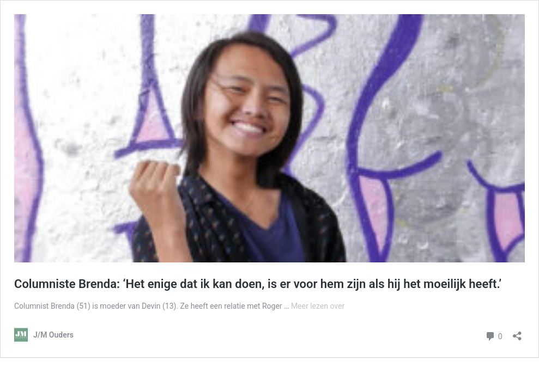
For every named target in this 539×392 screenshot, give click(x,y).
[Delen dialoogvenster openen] (517, 332)
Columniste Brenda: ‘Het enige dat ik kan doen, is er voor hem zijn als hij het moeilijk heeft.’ (258, 284)
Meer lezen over (318, 306)
